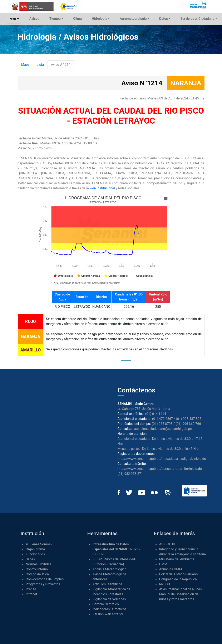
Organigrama (35, 549)
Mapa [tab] (25, 65)
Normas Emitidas (39, 564)
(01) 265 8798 (162, 424)
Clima (77, 19)
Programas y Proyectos (43, 584)
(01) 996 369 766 (188, 424)
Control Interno (37, 569)
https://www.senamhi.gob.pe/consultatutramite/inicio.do (160, 469)
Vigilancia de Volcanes (109, 599)
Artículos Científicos (107, 584)
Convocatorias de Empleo (45, 579)
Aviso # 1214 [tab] (61, 65)
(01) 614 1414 (156, 414)
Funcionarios (35, 554)
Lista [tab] (40, 65)
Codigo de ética (37, 574)
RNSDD (164, 584)
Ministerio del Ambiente (177, 559)
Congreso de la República (178, 579)
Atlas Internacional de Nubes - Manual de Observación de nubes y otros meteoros (181, 594)
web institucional (102, 188)
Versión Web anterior (108, 614)
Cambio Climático (106, 604)
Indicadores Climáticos (109, 609)
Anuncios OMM (171, 569)
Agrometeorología (133, 19)
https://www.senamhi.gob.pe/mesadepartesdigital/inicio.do (162, 459)
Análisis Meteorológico (109, 569)
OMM (163, 564)
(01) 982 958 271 (130, 474)
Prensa (31, 589)
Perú (12, 19)
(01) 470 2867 (162, 419)
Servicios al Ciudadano (197, 19)
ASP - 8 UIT (167, 544)
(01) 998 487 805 (189, 419)
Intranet (32, 594)
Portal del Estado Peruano (178, 574)
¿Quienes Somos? (39, 544)
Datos (164, 19)
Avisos (34, 19)
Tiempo (55, 19)
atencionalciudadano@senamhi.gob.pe (163, 429)
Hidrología (99, 19)
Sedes (30, 559)
